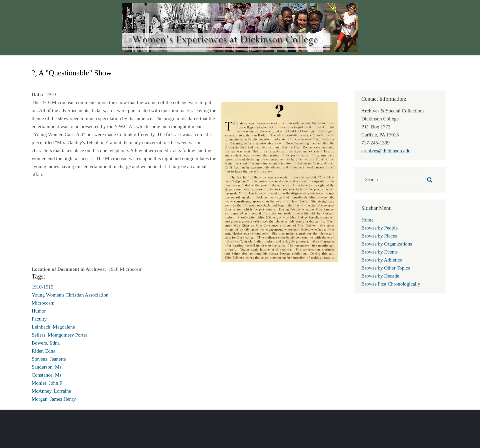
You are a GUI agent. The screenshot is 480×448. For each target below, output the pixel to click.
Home (367, 220)
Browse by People (379, 228)
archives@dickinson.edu (386, 151)
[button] (280, 181)
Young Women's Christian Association (70, 295)
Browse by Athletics (382, 260)
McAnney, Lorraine (51, 391)
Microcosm (43, 303)
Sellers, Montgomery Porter (59, 335)
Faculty (39, 319)
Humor (39, 311)
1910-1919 (42, 287)
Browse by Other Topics (386, 268)
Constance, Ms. (47, 375)
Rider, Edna (43, 351)
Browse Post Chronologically (391, 284)
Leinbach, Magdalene (53, 327)
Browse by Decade (380, 276)
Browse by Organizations (387, 244)
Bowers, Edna (46, 343)
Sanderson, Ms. (47, 367)
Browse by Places (379, 236)
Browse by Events (379, 252)
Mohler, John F (47, 383)
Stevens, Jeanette (49, 359)
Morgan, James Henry (54, 399)
